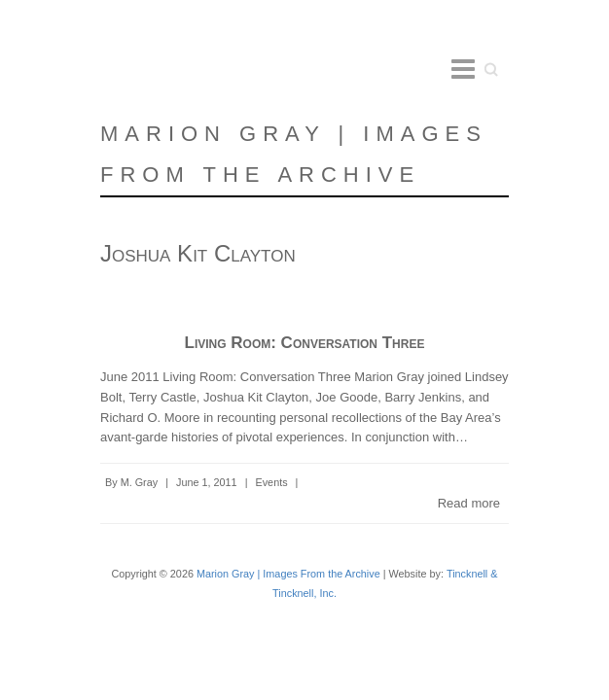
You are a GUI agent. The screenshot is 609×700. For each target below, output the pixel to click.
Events (271, 482)
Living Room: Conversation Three (305, 343)
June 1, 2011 (207, 482)
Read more (469, 503)
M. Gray (140, 482)
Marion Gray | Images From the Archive (294, 154)
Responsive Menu (463, 69)
